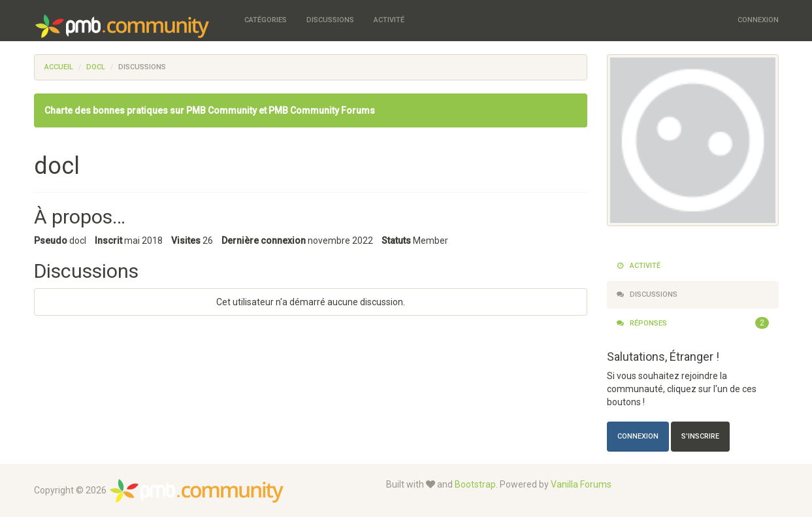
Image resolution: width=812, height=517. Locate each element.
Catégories (266, 20)
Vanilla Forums (581, 484)
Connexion (758, 20)
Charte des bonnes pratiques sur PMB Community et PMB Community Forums (210, 110)
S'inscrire (700, 436)
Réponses (693, 324)
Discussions (330, 20)
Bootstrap (475, 484)
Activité (389, 20)
